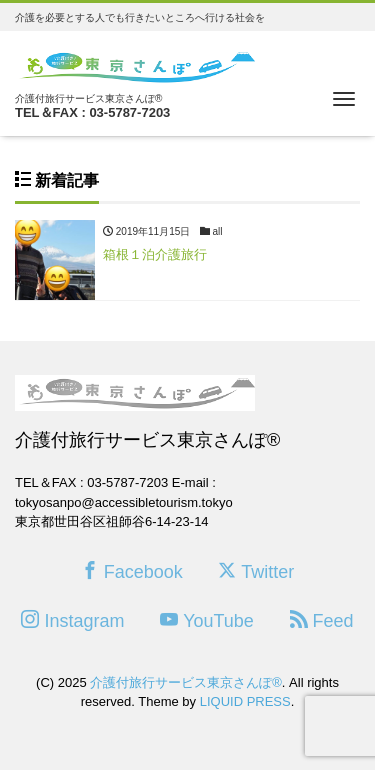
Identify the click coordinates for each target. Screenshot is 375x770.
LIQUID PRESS (245, 701)
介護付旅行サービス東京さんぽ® (186, 682)
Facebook (132, 571)
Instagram (72, 620)
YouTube (207, 620)
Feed (322, 620)
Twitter (256, 571)
